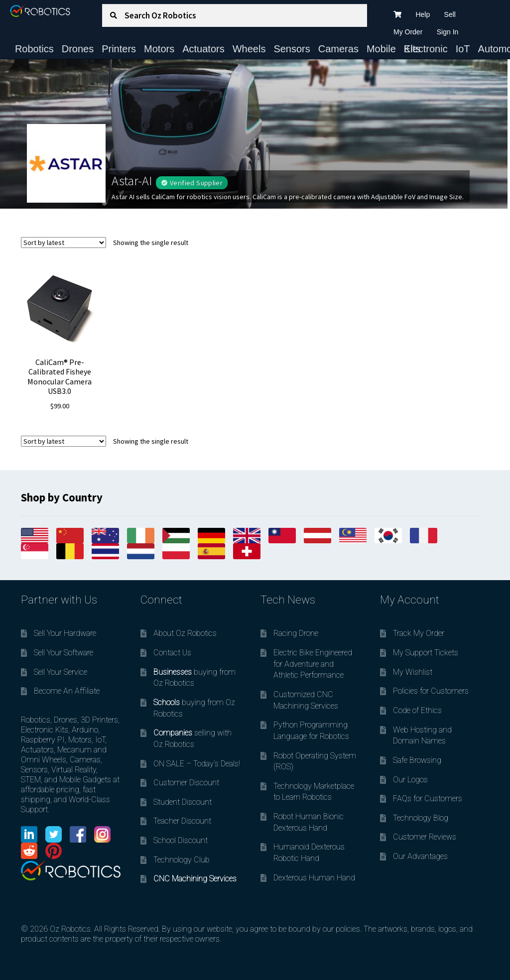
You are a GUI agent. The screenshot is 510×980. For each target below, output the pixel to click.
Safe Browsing (417, 760)
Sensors (292, 49)
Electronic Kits (426, 49)
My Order (408, 32)
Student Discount (183, 802)
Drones (78, 49)
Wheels (249, 49)
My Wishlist (413, 672)
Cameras (338, 49)
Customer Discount (186, 783)
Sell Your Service (61, 672)
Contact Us (172, 653)
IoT (463, 49)
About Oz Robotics (185, 633)
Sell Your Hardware (65, 633)
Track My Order (419, 633)
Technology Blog (421, 818)
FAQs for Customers (428, 798)
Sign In (448, 32)
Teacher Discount (182, 821)
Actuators (203, 49)
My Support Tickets (426, 653)
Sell (450, 14)
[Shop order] (64, 243)
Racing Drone (296, 633)
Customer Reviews (425, 837)
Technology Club (182, 860)
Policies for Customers (431, 691)
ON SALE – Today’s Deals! (197, 764)
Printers (119, 49)
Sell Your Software (64, 653)
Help (423, 14)
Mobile (381, 49)
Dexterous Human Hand (314, 878)
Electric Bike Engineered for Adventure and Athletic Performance (313, 664)
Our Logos (410, 780)
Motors (159, 49)
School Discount (181, 840)
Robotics (34, 49)
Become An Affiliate (67, 691)
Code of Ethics (417, 710)
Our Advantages (420, 856)
